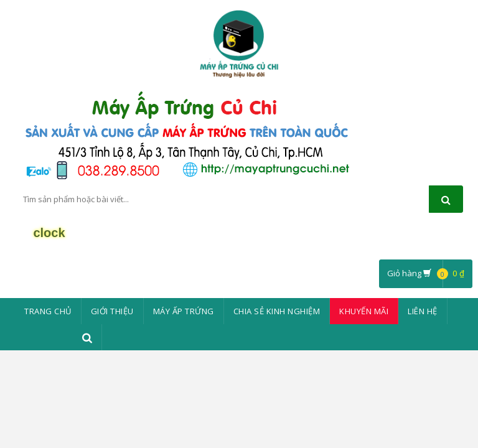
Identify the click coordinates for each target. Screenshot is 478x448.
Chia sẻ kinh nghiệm (277, 311)
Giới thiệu (112, 311)
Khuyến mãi (364, 311)
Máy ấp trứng (184, 311)
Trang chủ (48, 311)
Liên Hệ (423, 311)
